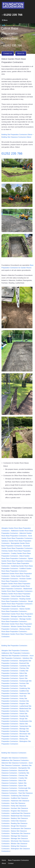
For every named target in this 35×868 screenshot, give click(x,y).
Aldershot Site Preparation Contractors (15, 656)
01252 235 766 (12, 153)
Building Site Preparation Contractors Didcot (17, 135)
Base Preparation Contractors (18, 860)
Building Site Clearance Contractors (14, 753)
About (4, 863)
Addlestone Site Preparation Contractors (15, 653)
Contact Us (8, 53)
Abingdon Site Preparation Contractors (15, 651)
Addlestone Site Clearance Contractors (15, 760)
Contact (11, 863)
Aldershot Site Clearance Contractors (14, 763)
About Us (21, 53)
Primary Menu (17, 20)
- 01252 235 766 (12, 15)
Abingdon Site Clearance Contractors (14, 758)
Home (4, 860)
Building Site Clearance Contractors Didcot (16, 137)
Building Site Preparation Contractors (14, 646)
